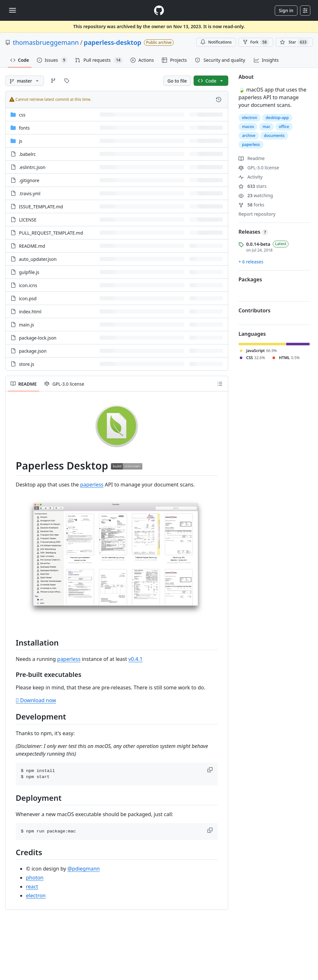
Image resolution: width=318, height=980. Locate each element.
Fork (256, 42)
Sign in (286, 10)
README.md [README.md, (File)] (32, 246)
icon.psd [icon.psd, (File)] (28, 298)
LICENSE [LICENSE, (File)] (28, 220)
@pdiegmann (84, 869)
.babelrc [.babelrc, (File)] (27, 154)
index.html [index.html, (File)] (30, 312)
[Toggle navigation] (13, 10)
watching (256, 195)
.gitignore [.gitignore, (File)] (29, 180)
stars (252, 186)
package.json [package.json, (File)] (33, 351)
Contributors (255, 310)
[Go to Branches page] (53, 81)
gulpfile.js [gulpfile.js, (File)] (29, 272)
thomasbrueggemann (46, 42)
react (32, 887)
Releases (253, 232)
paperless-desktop (112, 42)
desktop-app (277, 118)
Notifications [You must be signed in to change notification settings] (216, 42)
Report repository (257, 214)
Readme (252, 158)
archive (249, 136)
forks (251, 205)
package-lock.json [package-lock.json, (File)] (38, 338)
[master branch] (25, 81)
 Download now (36, 700)
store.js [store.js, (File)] (27, 364)
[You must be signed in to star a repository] (294, 42)
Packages (250, 279)
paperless (92, 485)
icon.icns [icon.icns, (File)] (28, 285)
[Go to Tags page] (67, 81)
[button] (211, 770)
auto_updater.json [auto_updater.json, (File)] (38, 259)
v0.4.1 (135, 659)
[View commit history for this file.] (219, 100)
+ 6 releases (251, 262)
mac (266, 127)
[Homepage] (159, 10)
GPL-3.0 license (259, 168)
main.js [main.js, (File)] (26, 325)
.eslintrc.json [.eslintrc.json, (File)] (32, 167)
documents (274, 136)
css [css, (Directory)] (22, 115)
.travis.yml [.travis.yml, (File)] (30, 193)
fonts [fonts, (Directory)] (24, 128)
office (284, 127)
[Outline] (220, 384)
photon (35, 878)
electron (36, 896)
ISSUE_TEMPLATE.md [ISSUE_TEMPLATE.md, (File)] (41, 207)
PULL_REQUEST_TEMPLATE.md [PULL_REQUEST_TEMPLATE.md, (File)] (51, 233)
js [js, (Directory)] (21, 141)
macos (248, 127)
